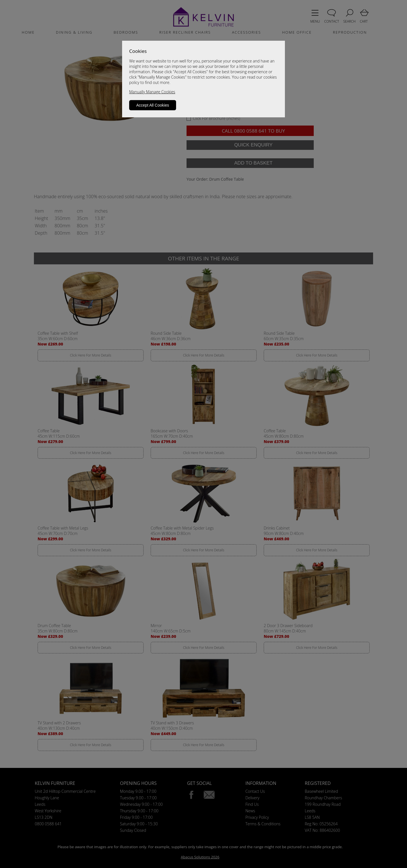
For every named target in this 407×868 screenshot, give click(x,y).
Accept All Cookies (153, 105)
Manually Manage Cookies (152, 92)
